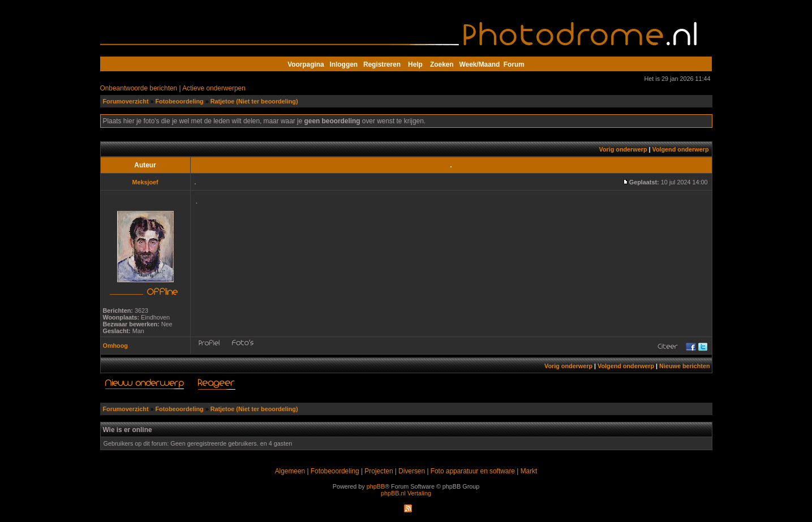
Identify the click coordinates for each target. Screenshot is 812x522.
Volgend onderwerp (681, 149)
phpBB (376, 486)
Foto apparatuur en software (473, 471)
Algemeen (290, 471)
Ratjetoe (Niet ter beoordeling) (254, 101)
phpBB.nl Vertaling (406, 493)
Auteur (145, 165)
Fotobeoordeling (180, 101)
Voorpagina (306, 64)
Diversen (412, 471)
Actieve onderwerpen (214, 88)
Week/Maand (480, 64)
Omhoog (115, 346)
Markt (529, 471)
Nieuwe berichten (684, 366)
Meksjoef (145, 182)
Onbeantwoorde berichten (139, 88)
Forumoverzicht (126, 101)
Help (415, 64)
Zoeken (442, 64)
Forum (514, 64)
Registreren (382, 64)
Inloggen (344, 64)
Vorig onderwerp (623, 149)
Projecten (379, 471)
